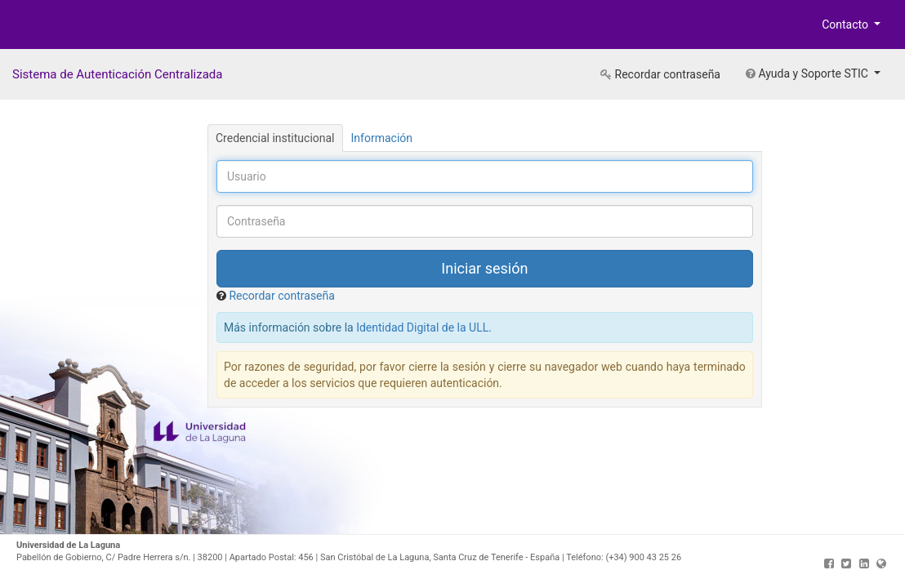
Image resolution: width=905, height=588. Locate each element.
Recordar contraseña (660, 74)
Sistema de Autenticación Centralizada (117, 74)
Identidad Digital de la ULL (422, 327)
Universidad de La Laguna (65, 28)
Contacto (846, 24)
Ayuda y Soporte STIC (808, 73)
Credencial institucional (275, 138)
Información (382, 138)
